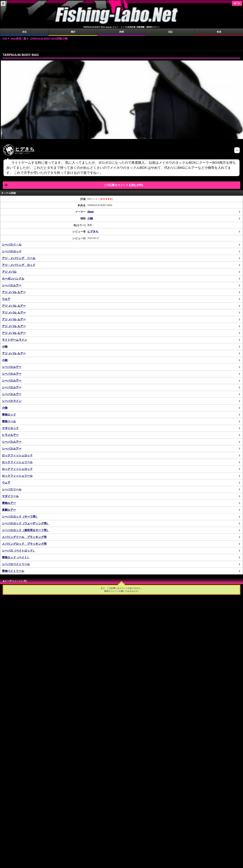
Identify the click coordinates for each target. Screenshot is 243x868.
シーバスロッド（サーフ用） (20, 517)
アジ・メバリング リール (19, 258)
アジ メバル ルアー (14, 292)
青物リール (9, 421)
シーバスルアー (12, 285)
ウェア (6, 483)
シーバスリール (12, 489)
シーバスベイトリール (16, 564)
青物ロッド (9, 415)
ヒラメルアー (10, 435)
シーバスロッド (12, 251)
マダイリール (10, 496)
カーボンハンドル (13, 279)
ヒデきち (25, 149)
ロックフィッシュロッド (17, 455)
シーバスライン (12, 401)
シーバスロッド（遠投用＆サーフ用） (26, 530)
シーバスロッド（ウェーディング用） (26, 523)
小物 (90, 218)
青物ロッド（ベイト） (16, 557)
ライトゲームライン (14, 340)
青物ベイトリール (13, 571)
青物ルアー (9, 503)
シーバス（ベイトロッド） (19, 551)
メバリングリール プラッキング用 (24, 537)
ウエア (6, 299)
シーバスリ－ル (12, 245)
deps (90, 212)
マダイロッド (10, 428)
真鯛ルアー (9, 510)
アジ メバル (9, 272)
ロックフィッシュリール (17, 462)
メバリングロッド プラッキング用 (24, 544)
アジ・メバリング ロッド (19, 265)
